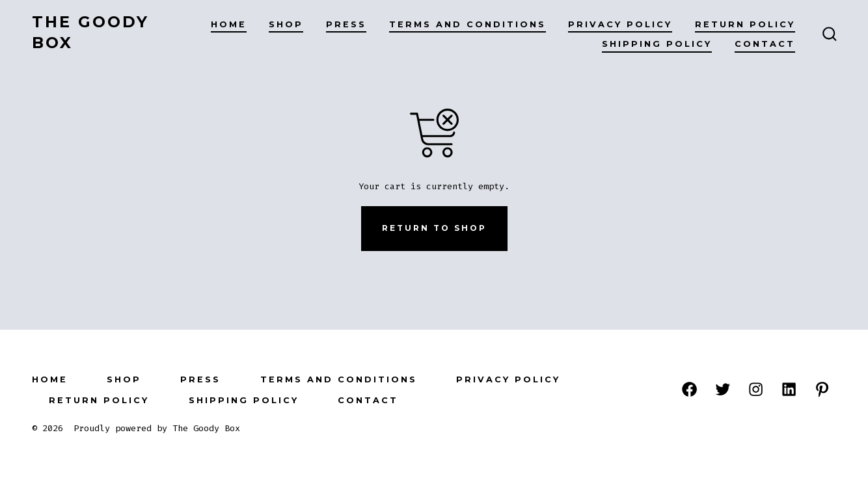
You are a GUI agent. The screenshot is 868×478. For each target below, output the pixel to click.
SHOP (286, 24)
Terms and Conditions (468, 24)
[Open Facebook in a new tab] (689, 389)
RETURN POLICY (745, 24)
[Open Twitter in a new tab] (723, 389)
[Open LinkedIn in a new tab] (789, 389)
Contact (765, 44)
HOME (229, 24)
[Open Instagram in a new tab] (756, 389)
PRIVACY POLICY (620, 24)
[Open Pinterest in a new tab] (822, 389)
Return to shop (434, 228)
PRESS (346, 24)
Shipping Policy (657, 44)
